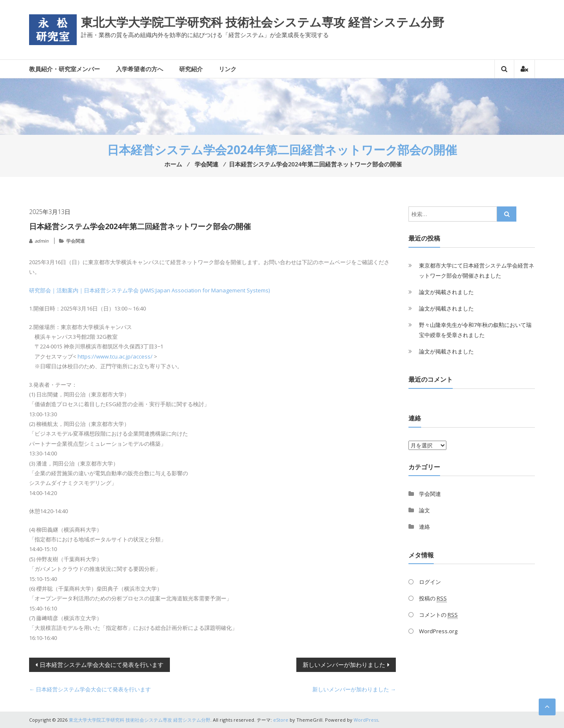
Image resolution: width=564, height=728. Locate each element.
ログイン (430, 582)
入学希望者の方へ (140, 69)
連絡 (424, 527)
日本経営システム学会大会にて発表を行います (102, 665)
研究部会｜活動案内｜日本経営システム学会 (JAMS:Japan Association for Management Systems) (149, 290)
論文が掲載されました (446, 292)
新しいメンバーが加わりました (344, 665)
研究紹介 (191, 69)
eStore (281, 720)
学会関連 (75, 241)
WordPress (366, 720)
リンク (228, 69)
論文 (424, 510)
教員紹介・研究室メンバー (64, 69)
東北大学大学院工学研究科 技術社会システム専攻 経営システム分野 (263, 22)
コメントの (438, 615)
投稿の (433, 598)
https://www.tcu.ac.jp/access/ (115, 356)
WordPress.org (438, 631)
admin (42, 241)
